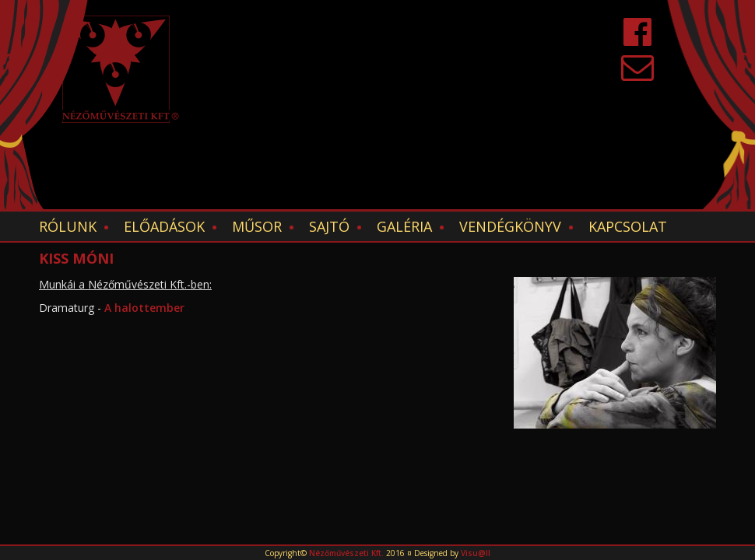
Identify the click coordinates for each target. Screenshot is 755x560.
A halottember (144, 308)
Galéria (404, 226)
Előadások (164, 226)
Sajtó (329, 226)
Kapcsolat (628, 226)
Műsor (257, 226)
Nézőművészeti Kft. (346, 553)
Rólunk (68, 226)
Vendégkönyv (510, 226)
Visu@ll (476, 553)
